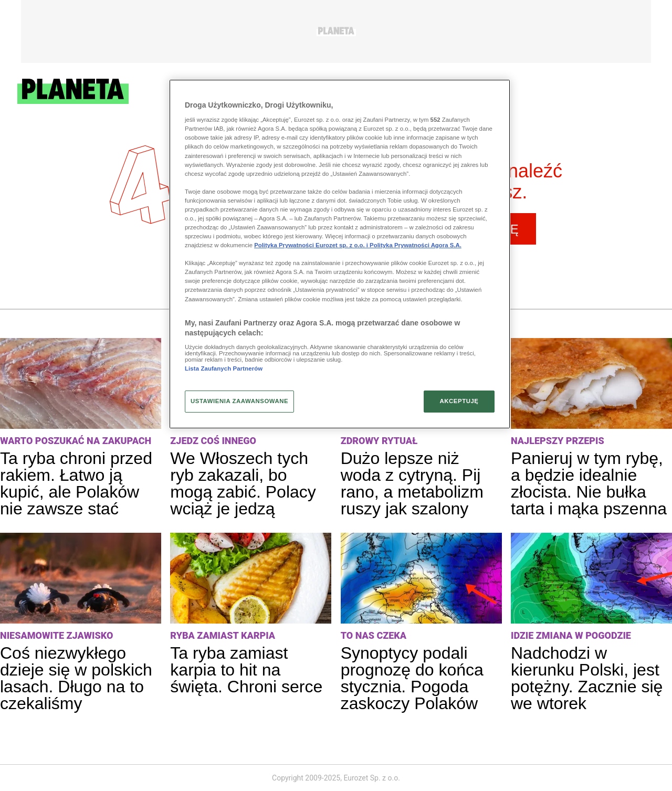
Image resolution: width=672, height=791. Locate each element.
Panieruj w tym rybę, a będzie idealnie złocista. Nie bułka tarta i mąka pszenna (589, 483)
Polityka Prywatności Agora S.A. (416, 245)
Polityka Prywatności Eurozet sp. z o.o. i (312, 245)
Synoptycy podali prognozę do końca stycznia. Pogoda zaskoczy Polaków (412, 678)
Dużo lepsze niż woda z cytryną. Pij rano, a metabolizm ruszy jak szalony (412, 483)
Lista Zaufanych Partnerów (224, 368)
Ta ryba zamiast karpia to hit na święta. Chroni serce (246, 670)
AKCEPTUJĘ (459, 401)
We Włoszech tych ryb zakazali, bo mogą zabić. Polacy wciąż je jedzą (243, 483)
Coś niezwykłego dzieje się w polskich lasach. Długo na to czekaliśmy (76, 678)
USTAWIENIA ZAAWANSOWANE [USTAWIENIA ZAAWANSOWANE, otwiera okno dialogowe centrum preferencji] (239, 401)
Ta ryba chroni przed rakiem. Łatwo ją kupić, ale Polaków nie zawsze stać (76, 483)
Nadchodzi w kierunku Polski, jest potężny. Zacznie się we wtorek (587, 678)
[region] (340, 254)
